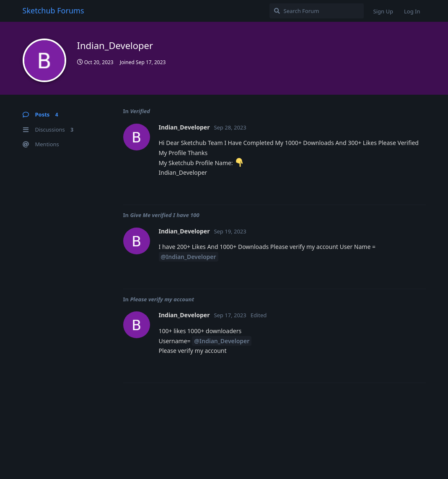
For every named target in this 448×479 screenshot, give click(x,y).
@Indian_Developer (189, 257)
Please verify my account (162, 299)
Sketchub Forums (53, 10)
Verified (140, 111)
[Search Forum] (317, 11)
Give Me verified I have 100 (164, 215)
